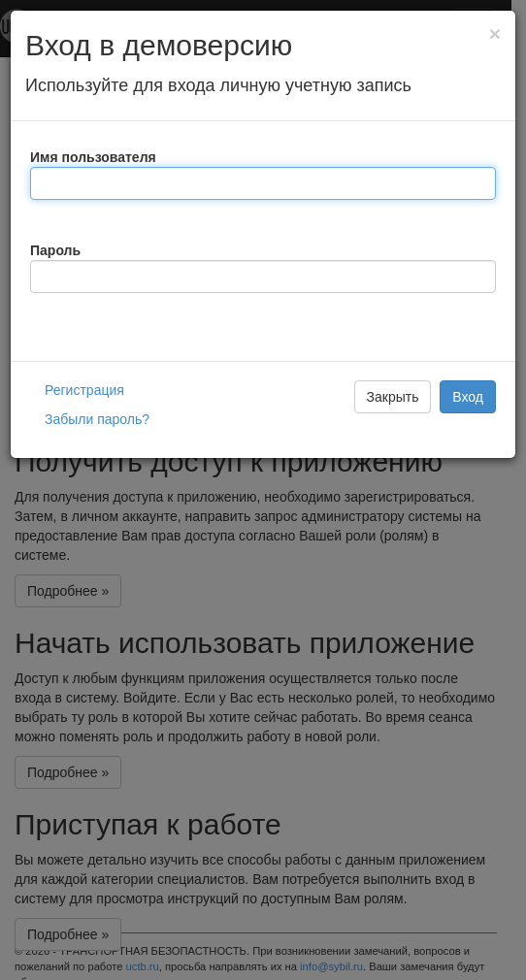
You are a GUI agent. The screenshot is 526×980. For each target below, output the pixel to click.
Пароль (55, 250)
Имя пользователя (93, 157)
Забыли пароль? (97, 419)
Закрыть (393, 397)
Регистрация (84, 390)
